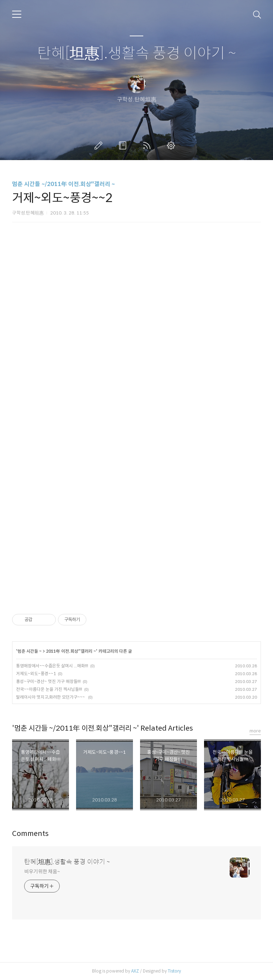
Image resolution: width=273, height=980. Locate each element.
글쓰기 (100, 145)
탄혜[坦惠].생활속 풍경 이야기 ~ (137, 54)
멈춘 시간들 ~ (30, 651)
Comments (30, 834)
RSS (148, 145)
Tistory (174, 971)
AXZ (135, 971)
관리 (172, 145)
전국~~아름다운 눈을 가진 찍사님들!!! (49, 689)
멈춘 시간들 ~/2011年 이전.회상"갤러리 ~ (63, 184)
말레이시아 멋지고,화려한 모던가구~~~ (51, 697)
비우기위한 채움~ (42, 872)
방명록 (124, 145)
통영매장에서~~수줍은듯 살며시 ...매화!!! (52, 666)
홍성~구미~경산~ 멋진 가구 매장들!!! (48, 681)
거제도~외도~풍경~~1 (36, 674)
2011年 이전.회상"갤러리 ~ (71, 651)
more (255, 731)
